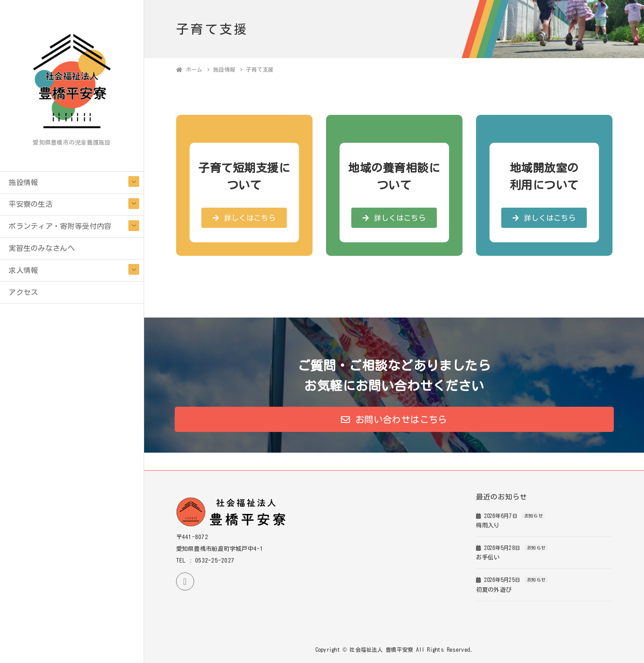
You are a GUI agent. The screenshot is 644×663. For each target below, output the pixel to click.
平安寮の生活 (31, 204)
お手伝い (488, 557)
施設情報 (23, 182)
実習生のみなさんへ (42, 248)
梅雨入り (488, 525)
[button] (244, 218)
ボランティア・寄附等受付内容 (60, 226)
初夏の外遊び (494, 590)
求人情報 (23, 270)
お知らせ (533, 516)
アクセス (23, 292)
